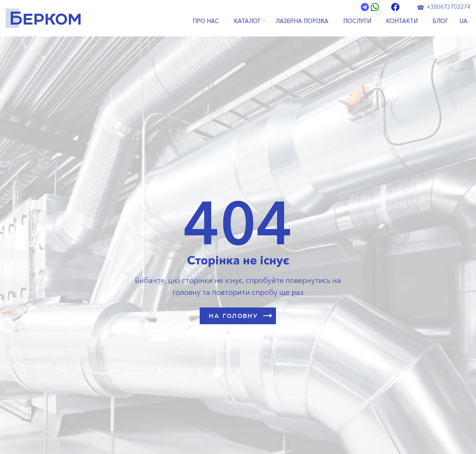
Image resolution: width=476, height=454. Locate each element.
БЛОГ (440, 21)
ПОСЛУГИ (357, 21)
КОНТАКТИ (402, 21)
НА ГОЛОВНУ (241, 316)
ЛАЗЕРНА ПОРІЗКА (302, 21)
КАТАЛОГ (247, 21)
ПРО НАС (206, 21)
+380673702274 (448, 7)
